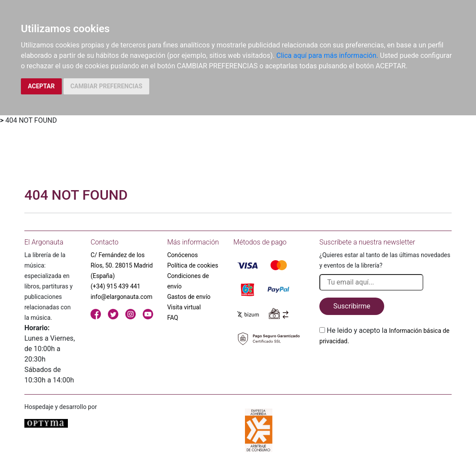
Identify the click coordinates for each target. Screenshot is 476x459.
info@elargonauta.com (121, 297)
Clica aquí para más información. (327, 55)
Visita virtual (184, 307)
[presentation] (385, 367)
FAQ (173, 318)
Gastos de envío (189, 297)
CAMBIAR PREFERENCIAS (106, 86)
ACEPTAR (41, 86)
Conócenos (183, 255)
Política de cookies (193, 265)
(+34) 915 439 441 (116, 286)
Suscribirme (352, 306)
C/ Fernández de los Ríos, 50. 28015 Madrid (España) (122, 265)
